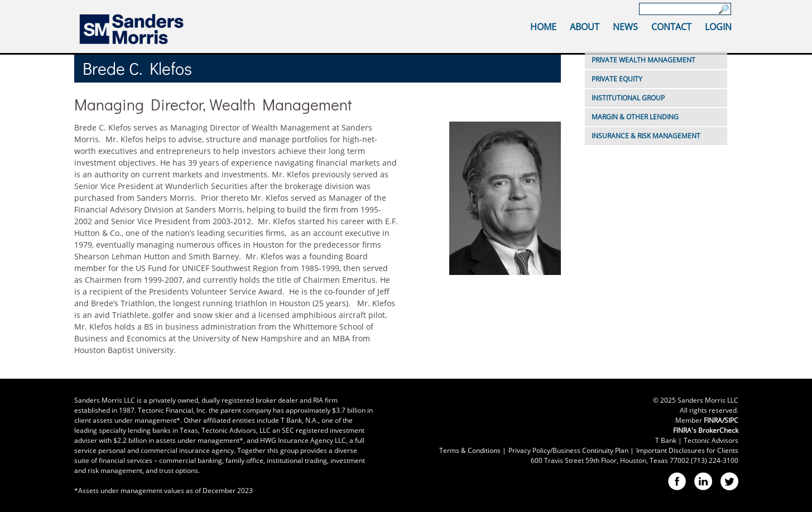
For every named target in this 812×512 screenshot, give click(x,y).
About (585, 27)
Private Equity (617, 79)
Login (718, 27)
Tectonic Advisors (711, 440)
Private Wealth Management (643, 60)
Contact (671, 27)
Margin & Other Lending (635, 117)
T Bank (666, 440)
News (625, 27)
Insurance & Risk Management (646, 136)
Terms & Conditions (470, 450)
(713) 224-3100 (715, 460)
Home (543, 27)
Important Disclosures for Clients (687, 450)
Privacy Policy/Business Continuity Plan (568, 450)
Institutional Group (628, 98)
